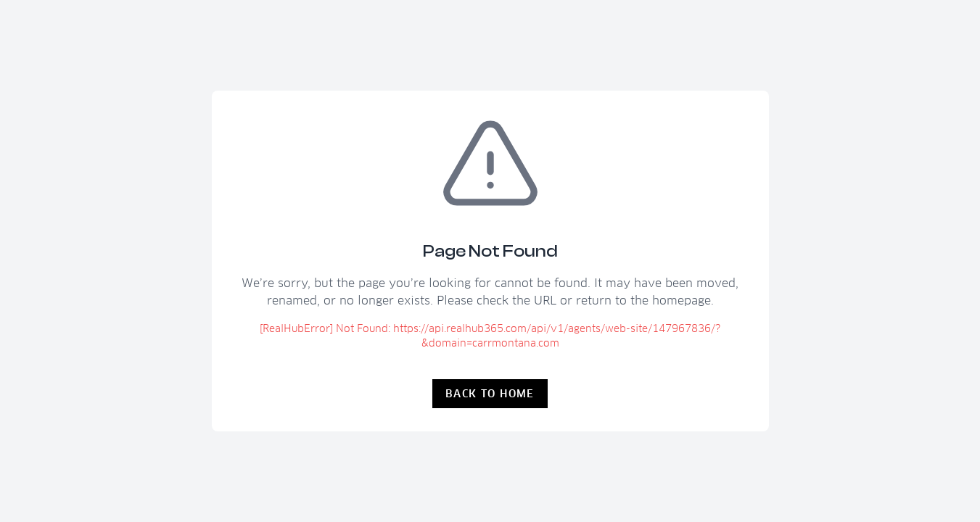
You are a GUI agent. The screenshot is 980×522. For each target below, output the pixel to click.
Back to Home (490, 394)
